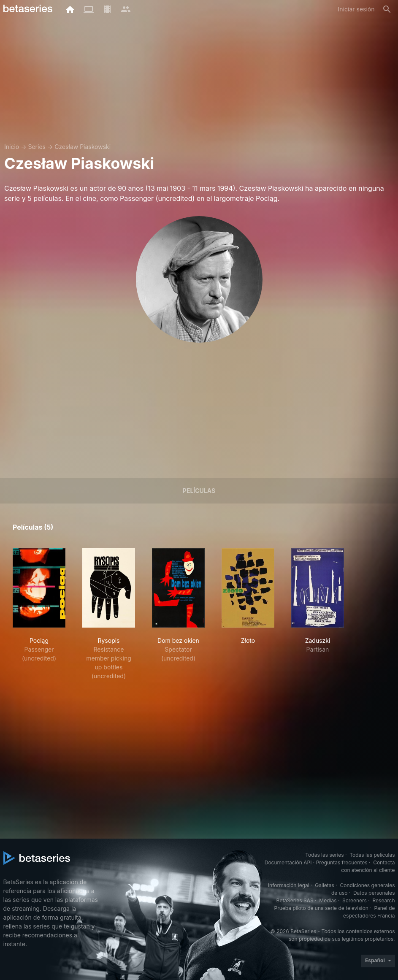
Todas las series (324, 855)
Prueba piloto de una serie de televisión (321, 908)
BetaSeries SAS (295, 900)
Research (384, 900)
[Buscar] (387, 9)
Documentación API (288, 862)
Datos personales (374, 893)
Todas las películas (372, 855)
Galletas (325, 885)
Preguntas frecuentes (342, 862)
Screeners (355, 900)
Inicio (12, 147)
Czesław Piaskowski (83, 147)
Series (37, 147)
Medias (328, 900)
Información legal (289, 885)
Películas (199, 491)
